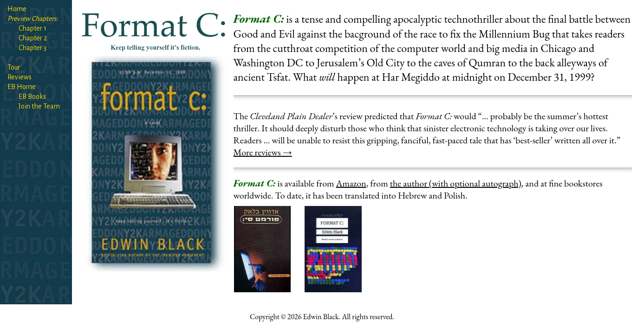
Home (17, 9)
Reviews (20, 77)
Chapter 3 (33, 48)
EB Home (22, 87)
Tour (14, 67)
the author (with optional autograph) (456, 183)
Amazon (351, 183)
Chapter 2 (33, 38)
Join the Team (39, 106)
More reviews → (263, 152)
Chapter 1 (33, 28)
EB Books (32, 96)
